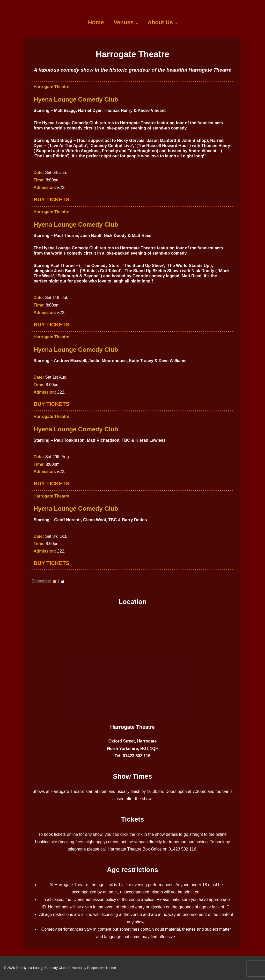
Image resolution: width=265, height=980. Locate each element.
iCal (63, 581)
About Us (163, 22)
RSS (55, 581)
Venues (127, 22)
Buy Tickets (51, 199)
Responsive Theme (101, 968)
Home (96, 22)
